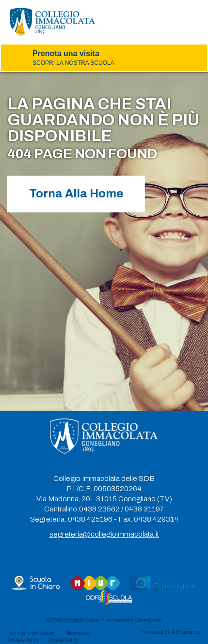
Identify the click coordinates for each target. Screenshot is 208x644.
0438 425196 (90, 519)
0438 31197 (144, 509)
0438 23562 (99, 509)
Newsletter (78, 633)
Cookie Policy (64, 640)
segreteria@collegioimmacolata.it (104, 534)
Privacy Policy (23, 640)
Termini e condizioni (32, 633)
